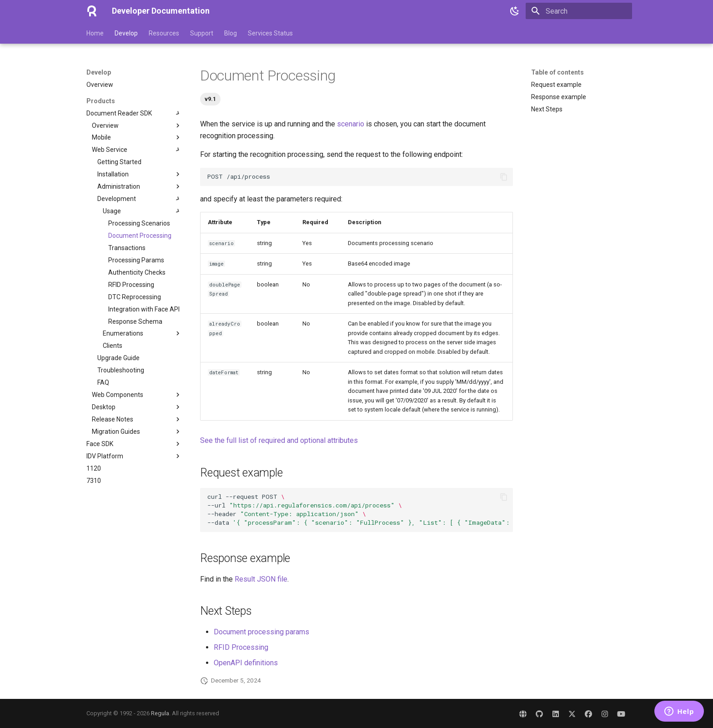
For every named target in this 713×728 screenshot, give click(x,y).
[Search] (579, 11)
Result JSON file (261, 579)
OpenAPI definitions (246, 663)
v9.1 (210, 99)
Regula (160, 713)
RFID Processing (241, 647)
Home (95, 33)
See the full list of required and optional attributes (279, 440)
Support (202, 33)
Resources (164, 33)
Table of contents (557, 72)
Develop (126, 33)
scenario (351, 124)
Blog (231, 33)
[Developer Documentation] (92, 11)
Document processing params (261, 632)
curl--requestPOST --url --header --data (360, 510)
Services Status (270, 33)
